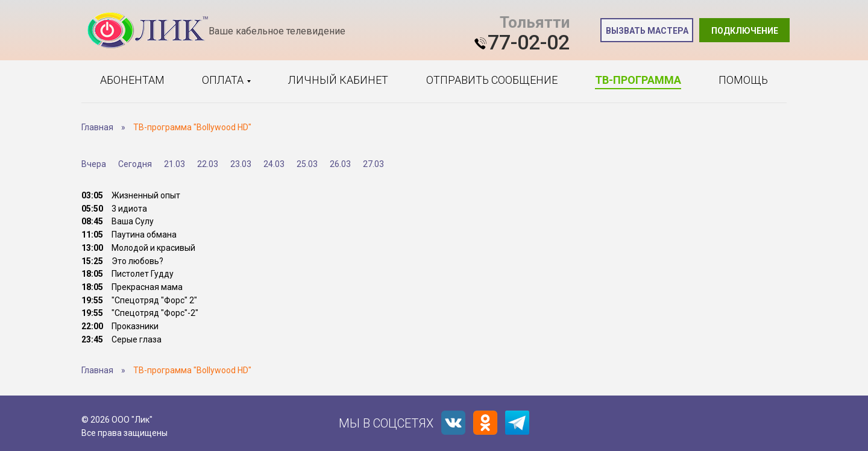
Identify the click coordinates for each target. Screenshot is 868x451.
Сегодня (135, 164)
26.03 (340, 164)
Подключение (745, 31)
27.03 (373, 164)
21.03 (175, 164)
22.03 (208, 164)
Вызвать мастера (647, 31)
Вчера (94, 164)
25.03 (307, 164)
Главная (97, 127)
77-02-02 (529, 42)
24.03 (274, 164)
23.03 (241, 164)
